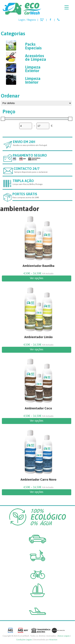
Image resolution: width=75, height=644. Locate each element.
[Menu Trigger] (67, 7)
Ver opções (37, 278)
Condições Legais (24, 640)
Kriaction (53, 640)
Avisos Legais (64, 636)
